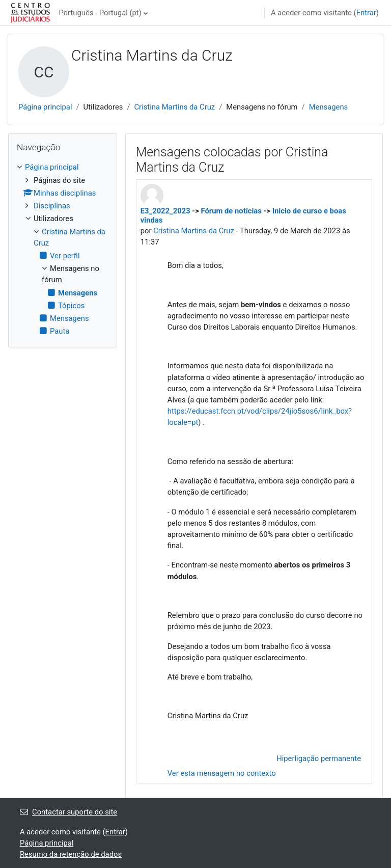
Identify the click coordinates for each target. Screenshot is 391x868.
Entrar (366, 13)
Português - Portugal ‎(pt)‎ (100, 13)
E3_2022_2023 (165, 211)
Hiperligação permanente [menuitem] (319, 758)
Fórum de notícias (231, 211)
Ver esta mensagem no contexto (222, 773)
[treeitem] (63, 249)
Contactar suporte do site (68, 812)
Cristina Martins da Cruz (174, 107)
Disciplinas (52, 206)
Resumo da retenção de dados (71, 854)
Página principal (45, 107)
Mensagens (329, 107)
